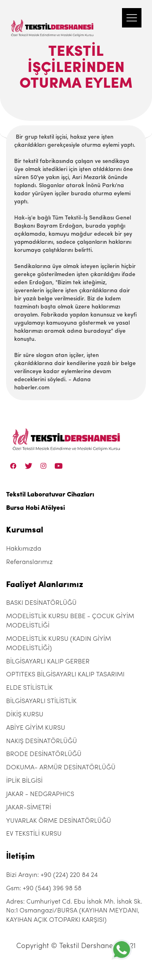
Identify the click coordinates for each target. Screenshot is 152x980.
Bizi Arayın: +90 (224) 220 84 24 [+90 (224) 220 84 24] (52, 875)
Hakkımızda (24, 549)
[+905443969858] (122, 949)
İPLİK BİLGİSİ (24, 781)
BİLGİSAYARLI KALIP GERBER (48, 662)
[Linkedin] (59, 466)
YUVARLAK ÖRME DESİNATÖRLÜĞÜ (59, 821)
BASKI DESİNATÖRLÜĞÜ (41, 603)
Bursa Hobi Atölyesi (35, 508)
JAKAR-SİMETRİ (29, 808)
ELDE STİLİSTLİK (29, 688)
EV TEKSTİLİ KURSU (34, 834)
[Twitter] (29, 466)
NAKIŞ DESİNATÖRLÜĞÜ (42, 741)
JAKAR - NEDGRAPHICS (40, 794)
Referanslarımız (29, 562)
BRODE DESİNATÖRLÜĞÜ (44, 754)
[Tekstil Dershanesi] (53, 20)
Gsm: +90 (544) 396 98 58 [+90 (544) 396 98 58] (44, 889)
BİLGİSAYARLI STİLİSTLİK (41, 701)
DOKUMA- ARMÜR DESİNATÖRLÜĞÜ (61, 768)
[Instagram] (44, 466)
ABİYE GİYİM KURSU (36, 728)
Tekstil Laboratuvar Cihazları (50, 495)
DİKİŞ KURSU (25, 715)
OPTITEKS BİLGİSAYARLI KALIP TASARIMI (65, 675)
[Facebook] (13, 466)
